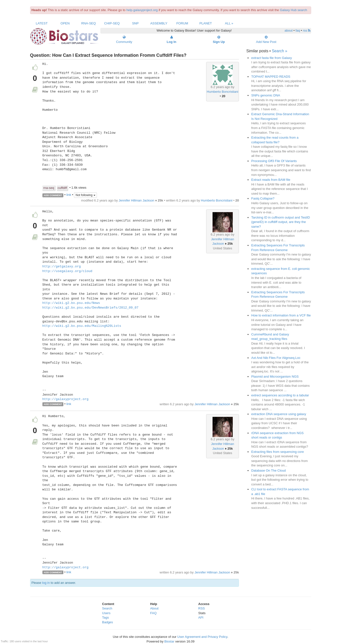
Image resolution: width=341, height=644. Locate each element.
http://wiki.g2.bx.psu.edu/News (71, 303)
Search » (279, 51)
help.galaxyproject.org (142, 10)
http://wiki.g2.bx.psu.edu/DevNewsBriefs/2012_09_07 (90, 308)
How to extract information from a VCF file (281, 315)
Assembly (159, 23)
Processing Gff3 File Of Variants (274, 161)
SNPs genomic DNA (266, 95)
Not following (85, 195)
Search (107, 608)
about (289, 30)
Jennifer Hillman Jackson (136, 200)
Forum (182, 23)
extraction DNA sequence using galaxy (279, 414)
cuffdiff (62, 188)
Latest (42, 23)
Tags (105, 617)
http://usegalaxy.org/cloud (67, 271)
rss (307, 30)
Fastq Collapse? (263, 198)
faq (298, 30)
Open (65, 23)
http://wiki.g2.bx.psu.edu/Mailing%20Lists (82, 326)
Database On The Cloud (269, 470)
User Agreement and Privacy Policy (202, 637)
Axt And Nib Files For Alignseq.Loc (276, 358)
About (154, 608)
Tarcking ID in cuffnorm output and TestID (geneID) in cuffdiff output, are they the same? (281, 222)
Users (106, 613)
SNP (135, 23)
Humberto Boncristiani (223, 92)
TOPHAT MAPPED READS (271, 77)
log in (46, 583)
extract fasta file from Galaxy (272, 58)
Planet (206, 23)
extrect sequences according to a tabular (280, 395)
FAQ (153, 613)
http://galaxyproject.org (65, 399)
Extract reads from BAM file (271, 180)
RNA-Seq (88, 23)
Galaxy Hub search (294, 10)
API (201, 617)
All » (229, 23)
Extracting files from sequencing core (278, 452)
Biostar (169, 641)
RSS (202, 608)
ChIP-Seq (112, 23)
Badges (108, 622)
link (69, 195)
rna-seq (49, 188)
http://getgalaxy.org (62, 267)
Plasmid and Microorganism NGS (275, 377)
